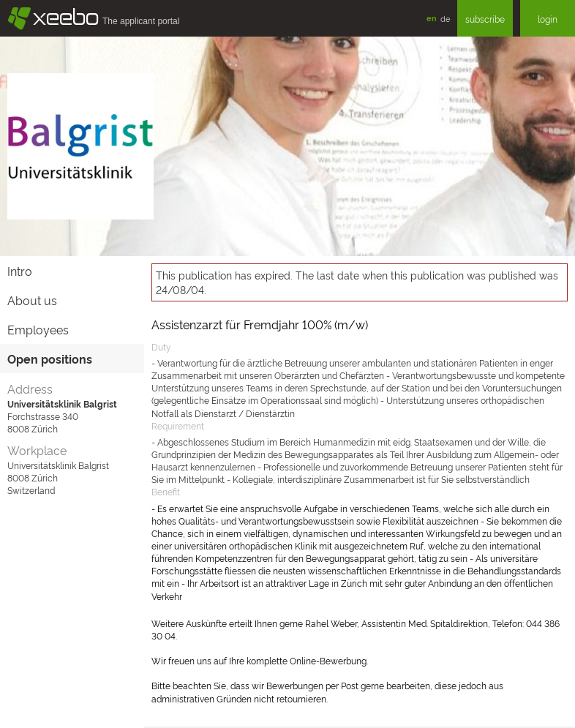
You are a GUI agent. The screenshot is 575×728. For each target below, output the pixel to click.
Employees (38, 329)
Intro (20, 271)
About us (32, 300)
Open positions (50, 359)
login (548, 19)
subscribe (485, 19)
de (445, 18)
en (432, 18)
